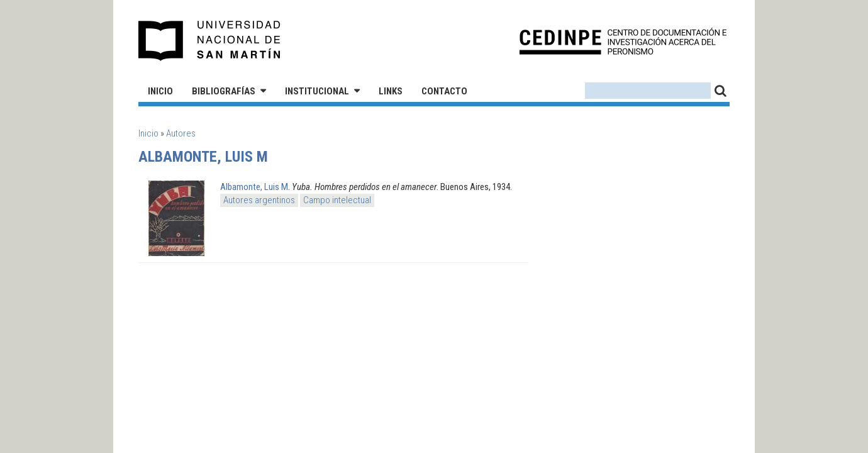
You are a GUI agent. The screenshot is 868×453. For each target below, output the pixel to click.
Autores (181, 133)
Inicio (160, 91)
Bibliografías (224, 91)
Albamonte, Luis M (254, 187)
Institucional (317, 91)
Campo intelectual (337, 200)
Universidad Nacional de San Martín (210, 41)
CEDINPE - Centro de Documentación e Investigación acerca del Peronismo (623, 41)
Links (391, 91)
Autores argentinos (259, 200)
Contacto (444, 91)
